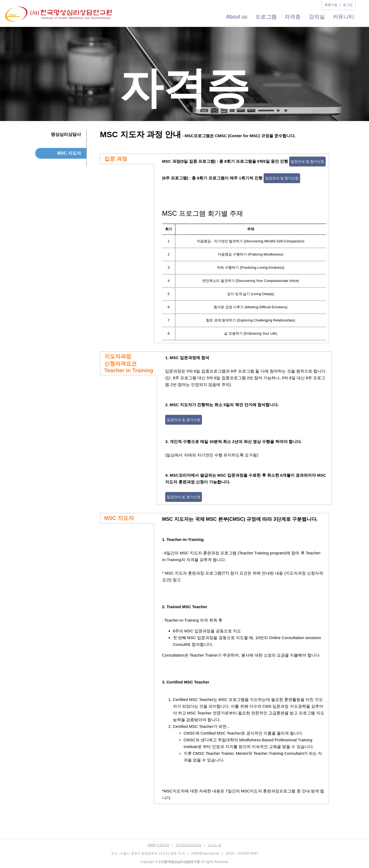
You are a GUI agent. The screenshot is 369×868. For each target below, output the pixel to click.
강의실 (317, 17)
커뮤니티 (343, 17)
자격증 (293, 17)
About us (237, 17)
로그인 (348, 5)
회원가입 (331, 5)
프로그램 (266, 17)
